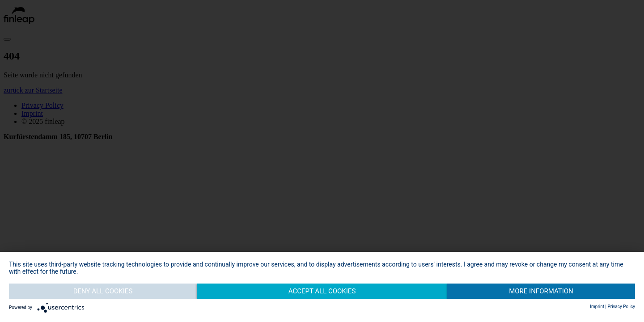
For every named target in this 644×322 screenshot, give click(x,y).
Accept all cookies (322, 291)
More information (541, 291)
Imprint (597, 307)
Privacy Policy (621, 307)
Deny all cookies (103, 291)
